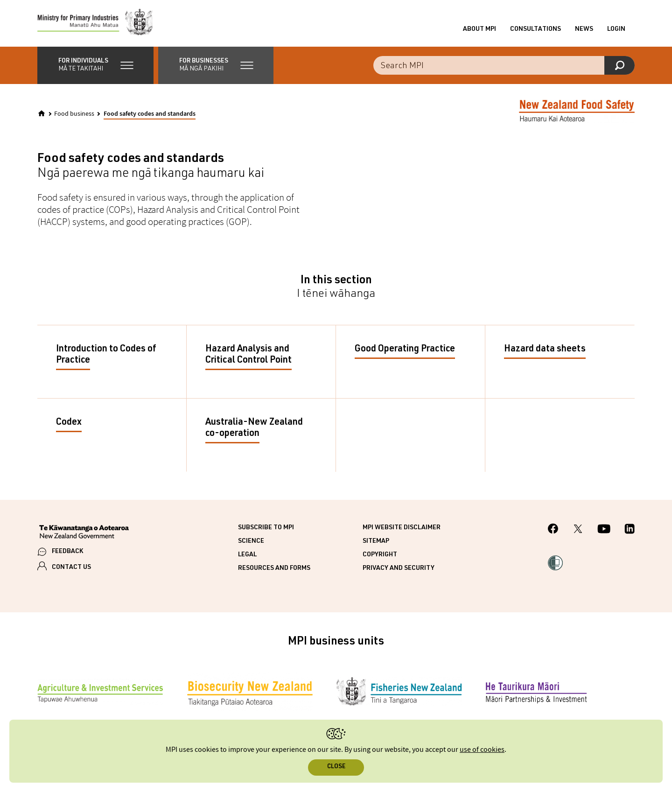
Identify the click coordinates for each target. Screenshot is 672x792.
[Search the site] (504, 65)
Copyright (380, 555)
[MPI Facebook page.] (553, 530)
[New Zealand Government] (84, 533)
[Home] (42, 113)
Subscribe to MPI (266, 528)
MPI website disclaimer (402, 528)
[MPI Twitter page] (578, 530)
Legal (247, 555)
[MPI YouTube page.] (604, 530)
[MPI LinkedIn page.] (630, 530)
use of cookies (482, 750)
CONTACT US (71, 568)
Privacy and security (399, 568)
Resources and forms (274, 568)
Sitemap (376, 541)
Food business (74, 114)
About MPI (479, 29)
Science (251, 541)
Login (616, 29)
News (584, 29)
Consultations (535, 29)
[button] (95, 65)
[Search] (619, 65)
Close (336, 767)
